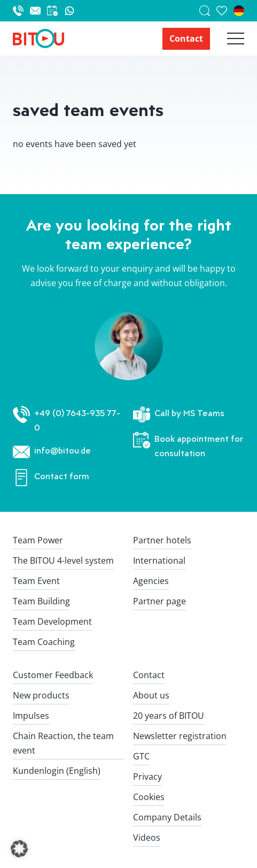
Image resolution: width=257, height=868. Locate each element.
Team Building (41, 601)
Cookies (149, 797)
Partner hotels (162, 540)
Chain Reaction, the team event (63, 743)
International (159, 560)
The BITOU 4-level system (63, 560)
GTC (141, 756)
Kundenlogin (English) (57, 771)
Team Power (38, 540)
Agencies (151, 581)
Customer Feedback (53, 675)
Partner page (159, 601)
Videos (147, 838)
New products (41, 695)
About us (151, 695)
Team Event (36, 581)
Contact (186, 39)
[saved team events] (225, 11)
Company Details (167, 817)
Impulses (31, 716)
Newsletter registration (180, 736)
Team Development (52, 621)
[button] (19, 849)
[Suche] (208, 11)
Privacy (147, 777)
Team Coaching (44, 642)
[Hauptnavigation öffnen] (227, 39)
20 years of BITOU (169, 716)
